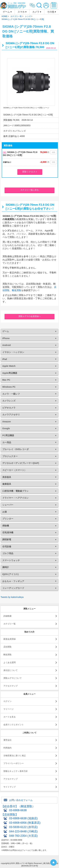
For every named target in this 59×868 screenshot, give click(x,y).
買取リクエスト (30, 172)
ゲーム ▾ (7, 12)
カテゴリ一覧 (10, 624)
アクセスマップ (11, 686)
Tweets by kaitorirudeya (12, 597)
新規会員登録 (10, 639)
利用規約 (7, 748)
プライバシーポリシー (14, 763)
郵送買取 (17, 290)
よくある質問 (10, 663)
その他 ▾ (52, 12)
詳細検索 (7, 616)
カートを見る (10, 717)
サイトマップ (10, 787)
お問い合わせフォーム (21, 800)
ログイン (7, 701)
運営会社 (7, 740)
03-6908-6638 (18, 810)
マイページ (9, 709)
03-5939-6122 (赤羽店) (23, 827)
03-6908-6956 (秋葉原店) (25, 823)
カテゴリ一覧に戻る (30, 190)
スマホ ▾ (22, 12)
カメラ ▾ (37, 12)
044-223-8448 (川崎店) (23, 831)
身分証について (11, 670)
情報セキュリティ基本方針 (16, 771)
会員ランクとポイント (14, 725)
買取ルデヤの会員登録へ (30, 316)
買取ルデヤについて (13, 678)
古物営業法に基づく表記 (15, 756)
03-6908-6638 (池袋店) (23, 818)
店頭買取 (7, 647)
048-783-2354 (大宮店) (23, 836)
